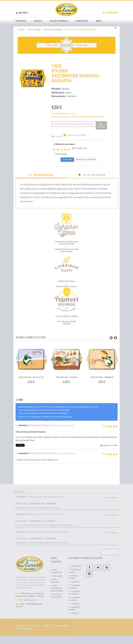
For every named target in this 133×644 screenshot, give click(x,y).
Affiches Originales (59, 21)
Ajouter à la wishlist (77, 135)
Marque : (57, 89)
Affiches (38, 21)
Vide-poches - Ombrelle (102, 377)
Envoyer (101, 127)
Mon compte (23, 13)
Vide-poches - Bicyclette (31, 377)
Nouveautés (21, 21)
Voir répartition (61, 154)
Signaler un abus (109, 445)
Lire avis (67, 160)
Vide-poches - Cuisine (66, 377)
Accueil (21, 29)
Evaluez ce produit (86, 160)
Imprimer (59, 137)
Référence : (58, 93)
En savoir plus (41, 175)
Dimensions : (59, 96)
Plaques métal (82, 21)
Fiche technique (92, 175)
